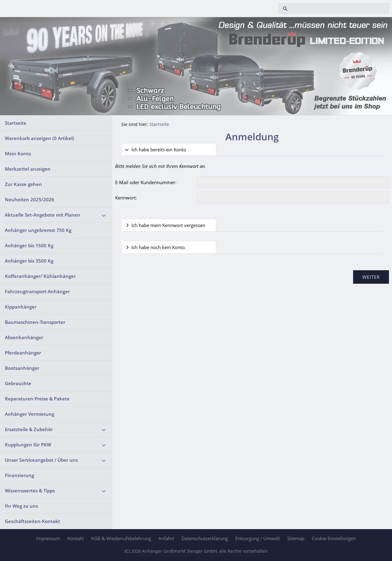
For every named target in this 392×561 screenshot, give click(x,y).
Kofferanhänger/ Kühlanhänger (40, 276)
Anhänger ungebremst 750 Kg (38, 230)
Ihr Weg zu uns (21, 506)
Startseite (16, 123)
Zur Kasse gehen (23, 184)
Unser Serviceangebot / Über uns (41, 460)
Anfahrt (166, 538)
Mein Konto (18, 154)
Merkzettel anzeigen (28, 169)
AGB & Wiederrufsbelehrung (121, 538)
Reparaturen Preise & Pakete (37, 399)
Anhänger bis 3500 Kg (29, 261)
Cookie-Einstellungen (334, 538)
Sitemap (296, 538)
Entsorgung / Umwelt (258, 538)
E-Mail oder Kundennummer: (146, 182)
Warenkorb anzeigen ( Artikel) (40, 138)
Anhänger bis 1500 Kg (29, 245)
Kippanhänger (21, 307)
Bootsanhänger (22, 368)
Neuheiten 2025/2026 (30, 199)
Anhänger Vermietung (30, 414)
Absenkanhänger (24, 337)
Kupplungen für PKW (28, 445)
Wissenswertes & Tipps (30, 491)
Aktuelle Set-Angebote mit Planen (43, 215)
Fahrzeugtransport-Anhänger (37, 291)
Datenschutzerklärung (205, 538)
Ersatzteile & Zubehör (29, 429)
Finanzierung (19, 475)
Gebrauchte (18, 383)
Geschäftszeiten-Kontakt (32, 521)
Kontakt (75, 538)
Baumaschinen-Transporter (35, 322)
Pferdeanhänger (23, 353)
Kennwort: (126, 198)
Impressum (48, 538)
